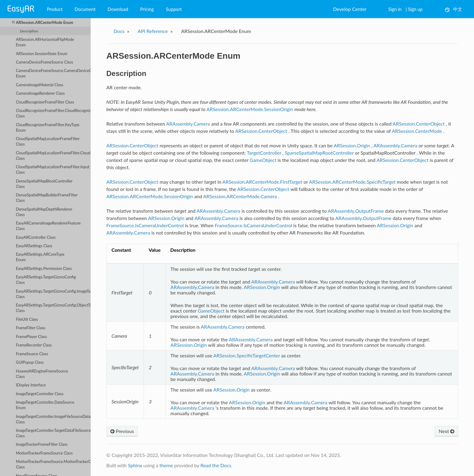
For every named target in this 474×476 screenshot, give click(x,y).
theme (166, 465)
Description (29, 31)
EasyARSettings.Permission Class (44, 268)
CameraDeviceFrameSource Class (44, 62)
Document (85, 9)
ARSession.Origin (352, 145)
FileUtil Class (27, 319)
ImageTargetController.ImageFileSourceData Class (53, 419)
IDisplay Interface (31, 385)
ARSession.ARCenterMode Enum (43, 22)
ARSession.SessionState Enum (41, 54)
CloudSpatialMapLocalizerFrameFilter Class (48, 141)
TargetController (264, 153)
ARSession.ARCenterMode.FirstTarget (262, 182)
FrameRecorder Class (34, 345)
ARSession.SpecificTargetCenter (247, 355)
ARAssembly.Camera (188, 124)
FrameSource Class (32, 354)
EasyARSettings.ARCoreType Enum (40, 257)
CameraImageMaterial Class (39, 85)
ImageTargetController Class (39, 394)
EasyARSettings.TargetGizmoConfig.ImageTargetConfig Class (53, 294)
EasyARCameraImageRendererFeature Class (48, 226)
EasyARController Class (36, 237)
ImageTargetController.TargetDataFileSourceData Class (53, 433)
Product (55, 9)
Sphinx (135, 465)
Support (174, 9)
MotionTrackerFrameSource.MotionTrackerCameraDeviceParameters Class (53, 464)
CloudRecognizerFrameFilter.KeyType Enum (48, 127)
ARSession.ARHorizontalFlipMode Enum (45, 42)
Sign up (415, 9)
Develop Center (350, 9)
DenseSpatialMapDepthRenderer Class (44, 212)
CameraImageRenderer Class (40, 93)
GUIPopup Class (30, 362)
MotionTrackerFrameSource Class (44, 453)
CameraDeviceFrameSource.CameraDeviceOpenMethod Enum (53, 73)
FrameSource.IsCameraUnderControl (145, 225)
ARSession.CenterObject (419, 124)
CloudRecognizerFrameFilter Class (45, 102)
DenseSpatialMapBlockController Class (44, 184)
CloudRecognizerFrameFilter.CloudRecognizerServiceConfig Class (53, 113)
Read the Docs (216, 465)
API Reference (153, 31)
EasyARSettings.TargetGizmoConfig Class (46, 280)
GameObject (263, 160)
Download (118, 9)
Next (446, 431)
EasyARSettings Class (34, 246)
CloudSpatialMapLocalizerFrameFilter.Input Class (52, 169)
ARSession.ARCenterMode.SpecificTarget (352, 182)
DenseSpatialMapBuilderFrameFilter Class (47, 198)
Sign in (395, 9)
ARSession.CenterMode (417, 131)
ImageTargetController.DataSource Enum (45, 405)
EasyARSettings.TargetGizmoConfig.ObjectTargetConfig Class (53, 308)
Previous (122, 431)
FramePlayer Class (31, 336)
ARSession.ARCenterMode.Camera (240, 196)
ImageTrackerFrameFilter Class (42, 444)
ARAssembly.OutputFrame (356, 211)
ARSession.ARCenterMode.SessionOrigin (250, 109)
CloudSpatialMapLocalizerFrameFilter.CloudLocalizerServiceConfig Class (53, 156)
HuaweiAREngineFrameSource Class (42, 374)
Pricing (147, 9)
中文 (454, 9)
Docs (119, 31)
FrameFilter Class (30, 328)
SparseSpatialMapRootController (319, 153)
